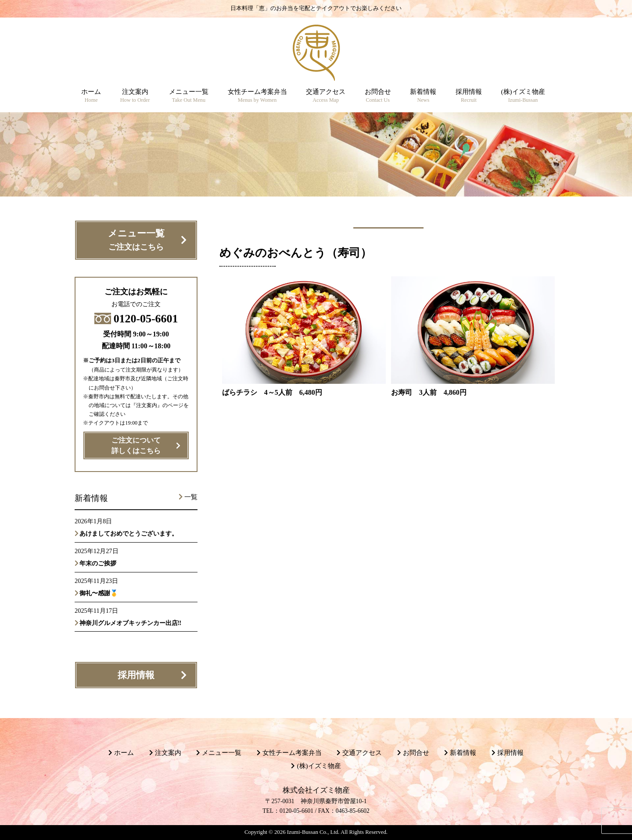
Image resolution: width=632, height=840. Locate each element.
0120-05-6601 (136, 319)
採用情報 (136, 675)
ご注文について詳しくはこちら (136, 446)
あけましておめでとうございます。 (129, 533)
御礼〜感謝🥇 (99, 593)
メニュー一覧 (136, 241)
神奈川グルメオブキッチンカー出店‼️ (131, 623)
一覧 (191, 497)
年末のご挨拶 (98, 563)
